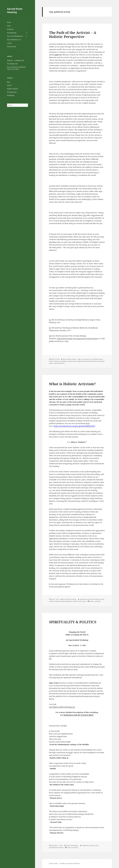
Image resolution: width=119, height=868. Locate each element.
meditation (63, 361)
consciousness (85, 359)
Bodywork (10, 29)
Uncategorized (12, 92)
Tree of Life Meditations (15, 36)
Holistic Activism (13, 89)
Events (9, 85)
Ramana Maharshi (93, 361)
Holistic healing (60, 601)
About (9, 26)
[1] (50, 320)
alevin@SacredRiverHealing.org (62, 707)
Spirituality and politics (56, 848)
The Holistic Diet (12, 64)
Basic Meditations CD (14, 40)
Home (9, 22)
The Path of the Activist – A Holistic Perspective (73, 35)
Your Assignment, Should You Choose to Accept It (16, 68)
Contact (10, 43)
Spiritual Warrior (60, 363)
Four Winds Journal (97, 359)
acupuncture (84, 599)
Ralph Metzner (82, 361)
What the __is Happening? (15, 60)
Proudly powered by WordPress (70, 863)
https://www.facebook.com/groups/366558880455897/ (74, 426)
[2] (84, 124)
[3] (84, 215)
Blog (8, 82)
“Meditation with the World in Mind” (78, 715)
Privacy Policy (12, 47)
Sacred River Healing (15, 10)
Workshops (11, 95)
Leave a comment (95, 601)
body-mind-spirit (94, 599)
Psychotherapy (12, 33)
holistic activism (54, 361)
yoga (84, 601)
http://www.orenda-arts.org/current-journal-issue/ (77, 338)
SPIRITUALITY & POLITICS (73, 622)
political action (72, 361)
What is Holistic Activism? (72, 384)
